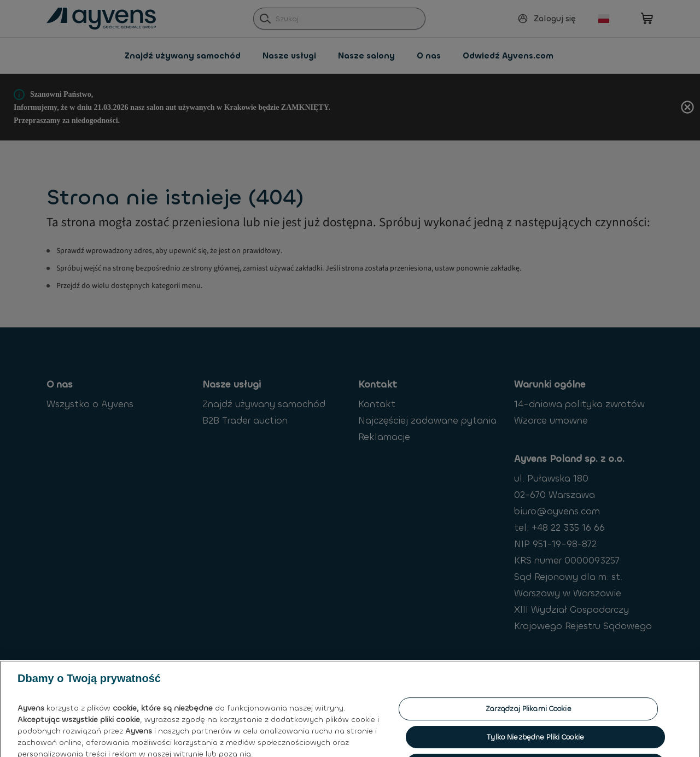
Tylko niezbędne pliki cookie (535, 737)
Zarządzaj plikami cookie (529, 709)
